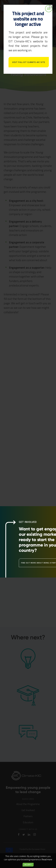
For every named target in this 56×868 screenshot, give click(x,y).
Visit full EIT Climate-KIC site (29, 62)
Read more (47, 859)
